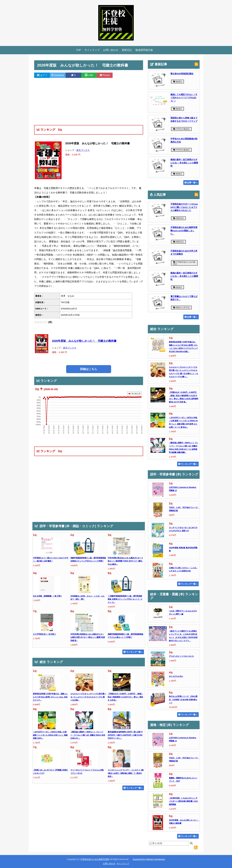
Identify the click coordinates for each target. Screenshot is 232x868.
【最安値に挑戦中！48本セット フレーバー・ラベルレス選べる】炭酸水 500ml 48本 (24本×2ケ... (88, 735)
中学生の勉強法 (181, 129)
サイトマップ (92, 50)
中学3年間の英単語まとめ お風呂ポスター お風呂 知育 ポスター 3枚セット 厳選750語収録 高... (88, 637)
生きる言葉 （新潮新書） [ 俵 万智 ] (47, 596)
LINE (89, 75)
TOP (79, 50)
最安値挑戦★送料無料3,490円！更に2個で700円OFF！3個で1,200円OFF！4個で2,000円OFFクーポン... (125, 735)
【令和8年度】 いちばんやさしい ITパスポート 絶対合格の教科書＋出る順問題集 (183, 801)
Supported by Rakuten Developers (149, 859)
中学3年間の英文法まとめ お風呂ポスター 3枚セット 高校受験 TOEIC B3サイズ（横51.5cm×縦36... (125, 561)
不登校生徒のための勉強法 (184, 263)
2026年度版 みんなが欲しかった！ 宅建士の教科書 (84, 341)
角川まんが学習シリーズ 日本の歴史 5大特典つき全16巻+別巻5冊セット (183, 700)
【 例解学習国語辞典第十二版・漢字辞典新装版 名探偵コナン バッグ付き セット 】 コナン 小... (125, 599)
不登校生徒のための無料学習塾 (95, 859)
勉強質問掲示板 (144, 50)
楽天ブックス (83, 150)
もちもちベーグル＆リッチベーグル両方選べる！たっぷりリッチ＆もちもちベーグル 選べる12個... (88, 697)
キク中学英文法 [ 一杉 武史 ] (44, 634)
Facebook (58, 75)
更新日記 (127, 50)
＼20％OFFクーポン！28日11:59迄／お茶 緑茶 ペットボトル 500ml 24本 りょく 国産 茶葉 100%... (50, 735)
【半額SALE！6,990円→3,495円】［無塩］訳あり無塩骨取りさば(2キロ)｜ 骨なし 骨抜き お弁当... (125, 697)
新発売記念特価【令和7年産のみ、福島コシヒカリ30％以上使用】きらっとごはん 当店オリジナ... (50, 697)
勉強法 (177, 82)
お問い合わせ (111, 50)
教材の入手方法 (181, 308)
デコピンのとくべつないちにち (181, 656)
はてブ (42, 75)
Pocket (105, 75)
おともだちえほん (176, 676)
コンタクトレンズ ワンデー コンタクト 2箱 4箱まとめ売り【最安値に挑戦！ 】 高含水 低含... (126, 773)
